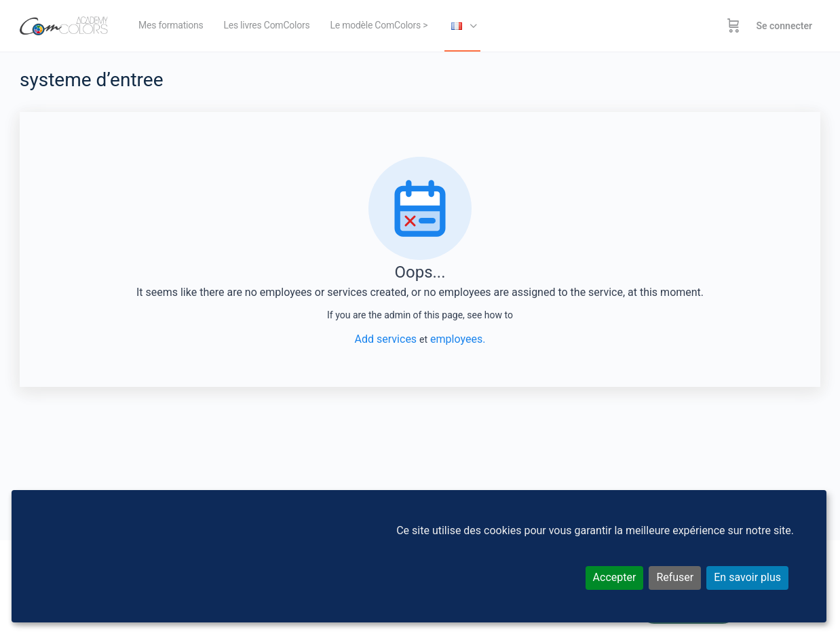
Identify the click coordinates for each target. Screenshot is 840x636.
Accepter (615, 577)
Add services (387, 339)
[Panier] (733, 26)
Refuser (675, 577)
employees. (458, 339)
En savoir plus (747, 577)
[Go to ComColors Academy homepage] (64, 24)
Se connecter (784, 26)
